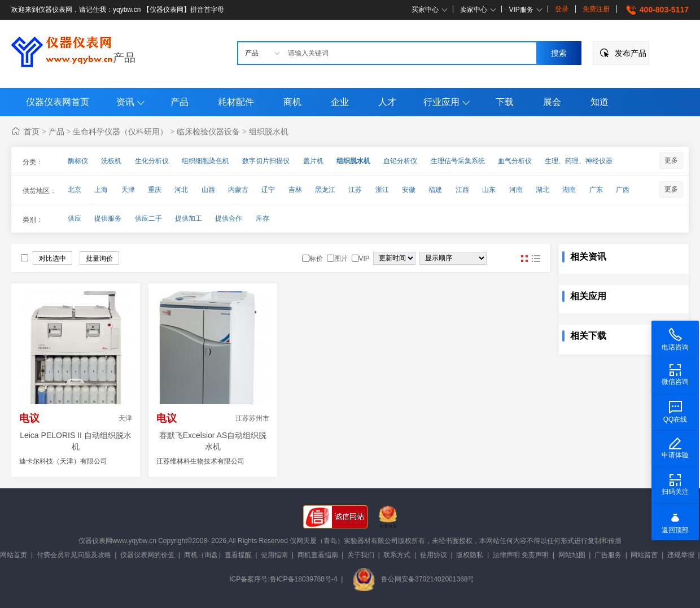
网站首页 (14, 555)
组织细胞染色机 (205, 161)
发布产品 (631, 53)
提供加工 (189, 218)
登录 (562, 9)
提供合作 (229, 218)
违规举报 (681, 555)
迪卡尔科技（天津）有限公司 (63, 461)
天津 (128, 190)
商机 (292, 102)
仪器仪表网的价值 (147, 555)
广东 (596, 190)
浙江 (382, 190)
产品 (124, 58)
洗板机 (111, 161)
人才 (387, 102)
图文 (536, 259)
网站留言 (644, 555)
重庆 (155, 190)
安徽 (409, 190)
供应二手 (148, 218)
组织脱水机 (269, 132)
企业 (340, 102)
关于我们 (361, 555)
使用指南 (274, 555)
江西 (462, 190)
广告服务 (608, 555)
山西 (208, 190)
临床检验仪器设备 (208, 132)
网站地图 (572, 555)
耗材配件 (236, 102)
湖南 (569, 190)
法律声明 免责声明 (521, 555)
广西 (623, 190)
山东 (489, 190)
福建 (435, 190)
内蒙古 (238, 190)
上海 (101, 190)
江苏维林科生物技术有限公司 (200, 461)
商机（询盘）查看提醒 (218, 555)
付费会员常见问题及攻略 (74, 555)
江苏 (355, 190)
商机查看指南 (318, 555)
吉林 (295, 190)
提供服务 (108, 218)
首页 (32, 132)
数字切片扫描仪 (266, 161)
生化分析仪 (152, 161)
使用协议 (434, 555)
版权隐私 (470, 555)
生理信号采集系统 (458, 161)
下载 (505, 102)
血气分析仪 (515, 161)
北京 (75, 190)
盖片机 (313, 161)
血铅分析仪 (400, 161)
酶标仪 (78, 161)
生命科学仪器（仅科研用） (120, 132)
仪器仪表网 (95, 541)
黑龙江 (325, 190)
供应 (75, 218)
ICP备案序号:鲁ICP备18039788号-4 (283, 579)
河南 (516, 190)
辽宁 (268, 190)
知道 (600, 102)
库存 (262, 218)
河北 (181, 190)
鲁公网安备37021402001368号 (413, 579)
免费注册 (596, 9)
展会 (552, 102)
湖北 (542, 190)
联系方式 (397, 555)
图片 (524, 259)
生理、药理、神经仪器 (579, 161)
